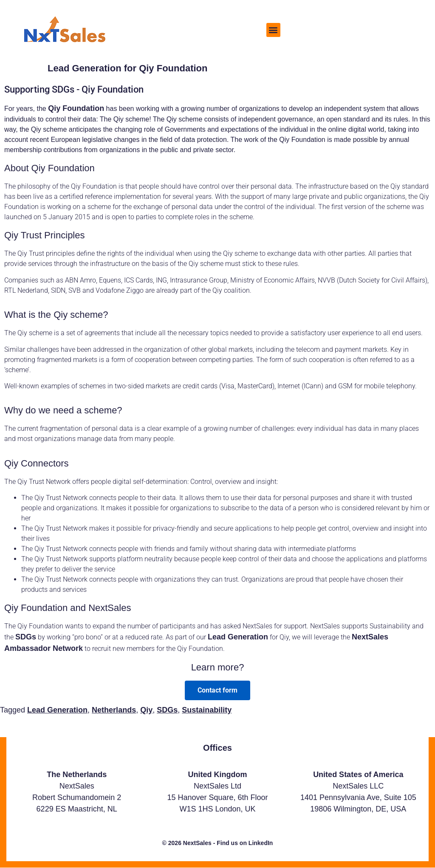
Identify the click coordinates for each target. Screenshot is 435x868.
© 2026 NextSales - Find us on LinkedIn (218, 843)
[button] (273, 30)
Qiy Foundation (76, 108)
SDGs (26, 637)
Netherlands (114, 710)
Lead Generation (238, 637)
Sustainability (207, 710)
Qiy (146, 710)
